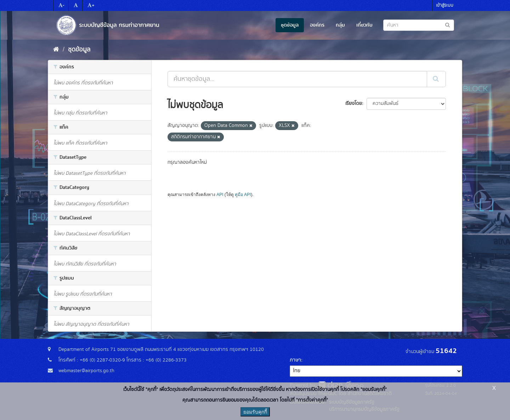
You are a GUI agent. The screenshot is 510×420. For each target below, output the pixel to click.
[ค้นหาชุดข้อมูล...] (297, 79)
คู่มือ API (243, 195)
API (220, 195)
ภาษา (295, 360)
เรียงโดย (354, 103)
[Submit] (436, 79)
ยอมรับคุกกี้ (255, 412)
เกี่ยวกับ (364, 25)
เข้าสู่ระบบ (445, 5)
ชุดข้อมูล (290, 25)
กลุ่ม (340, 25)
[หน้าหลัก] (56, 50)
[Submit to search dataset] (447, 25)
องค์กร (317, 25)
